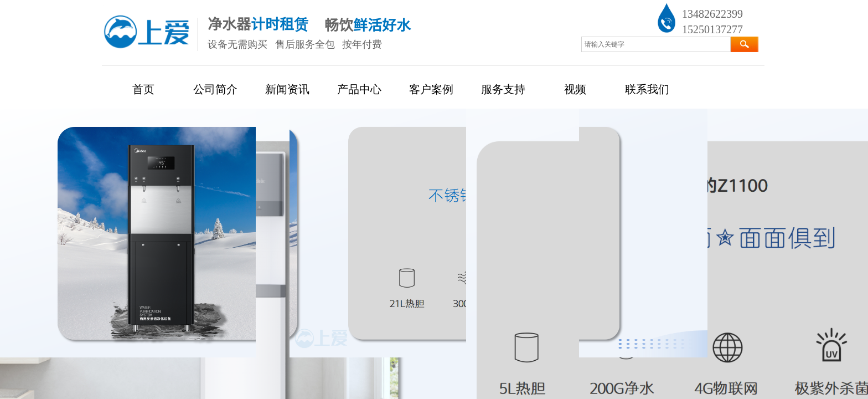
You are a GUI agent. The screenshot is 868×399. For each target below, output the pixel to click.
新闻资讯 (287, 89)
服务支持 (503, 89)
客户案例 (431, 89)
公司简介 (215, 89)
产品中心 (359, 89)
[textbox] (656, 44)
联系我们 (647, 89)
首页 (143, 89)
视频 (575, 89)
